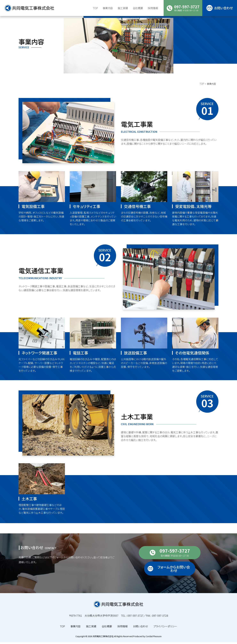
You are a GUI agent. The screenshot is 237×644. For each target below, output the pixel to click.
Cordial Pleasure (154, 638)
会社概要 (107, 628)
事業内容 (75, 628)
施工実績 (123, 8)
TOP (202, 90)
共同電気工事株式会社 (103, 638)
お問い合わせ (140, 628)
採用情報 (122, 628)
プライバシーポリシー (165, 628)
